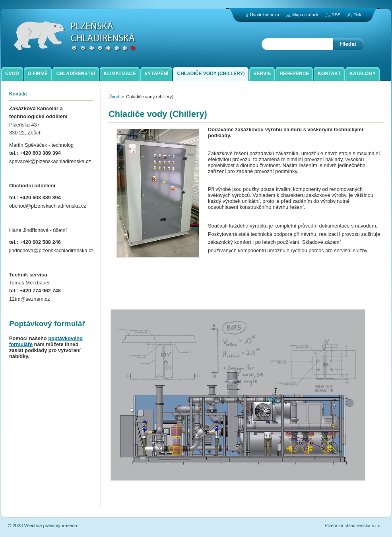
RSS (336, 15)
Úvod (114, 97)
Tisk (357, 15)
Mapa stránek (305, 15)
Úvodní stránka (265, 15)
